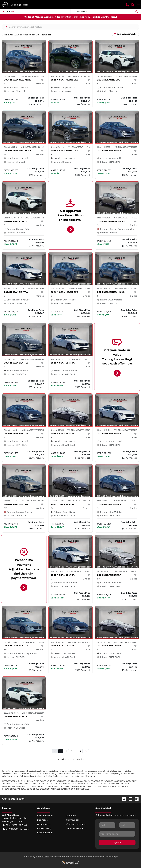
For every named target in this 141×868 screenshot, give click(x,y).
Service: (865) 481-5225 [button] (16, 829)
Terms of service (75, 828)
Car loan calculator (76, 824)
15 (80, 751)
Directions (42, 820)
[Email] (117, 834)
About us (71, 816)
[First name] (107, 825)
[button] (127, 5)
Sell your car (73, 820)
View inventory (45, 816)
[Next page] (86, 751)
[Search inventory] (70, 27)
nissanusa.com (45, 833)
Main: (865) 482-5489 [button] (15, 825)
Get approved (44, 824)
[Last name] (127, 825)
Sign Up (117, 843)
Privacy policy (44, 828)
